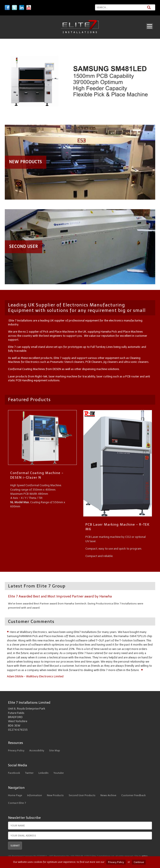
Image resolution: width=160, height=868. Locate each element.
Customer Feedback (133, 795)
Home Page (15, 795)
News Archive (108, 795)
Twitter (29, 773)
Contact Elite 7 (17, 803)
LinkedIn (43, 773)
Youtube (59, 773)
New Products (55, 795)
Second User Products (82, 795)
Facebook (14, 773)
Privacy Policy (16, 750)
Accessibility (37, 750)
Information (35, 795)
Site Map (55, 750)
